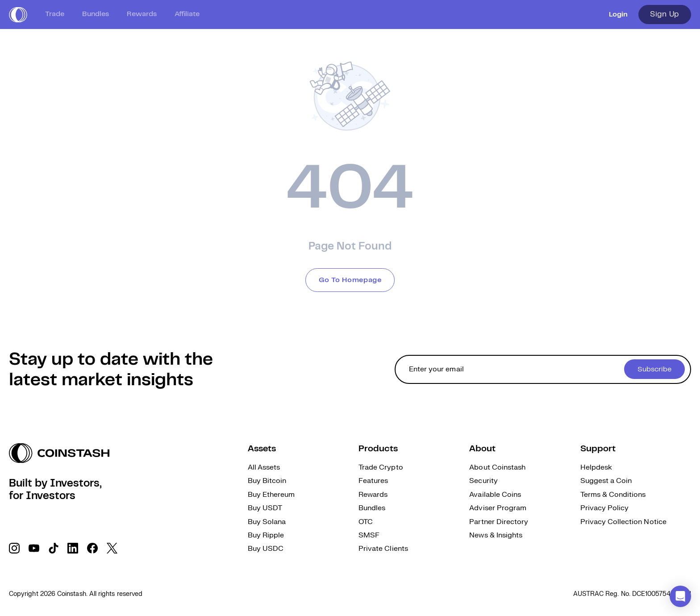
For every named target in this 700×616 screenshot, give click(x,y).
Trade (55, 14)
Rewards (142, 14)
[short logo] (18, 15)
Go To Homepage (350, 280)
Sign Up (665, 14)
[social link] (14, 548)
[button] (680, 596)
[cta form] (543, 369)
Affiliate (187, 14)
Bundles (96, 14)
